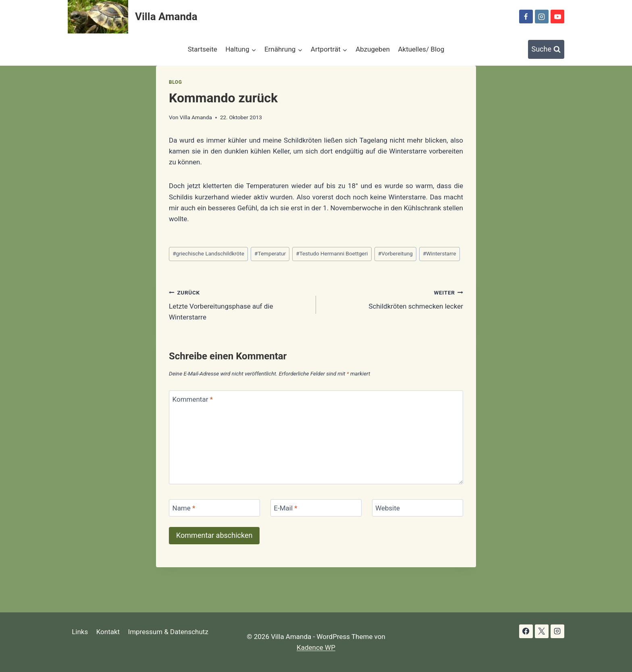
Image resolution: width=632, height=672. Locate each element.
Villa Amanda (196, 117)
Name (184, 508)
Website (388, 508)
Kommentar (193, 399)
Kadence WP (316, 647)
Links (80, 632)
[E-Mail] (316, 508)
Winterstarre (440, 253)
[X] (542, 631)
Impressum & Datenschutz (168, 632)
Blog (175, 82)
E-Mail (285, 508)
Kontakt (108, 632)
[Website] (418, 508)
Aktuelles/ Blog (421, 49)
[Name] (214, 508)
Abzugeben (373, 49)
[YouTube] (557, 17)
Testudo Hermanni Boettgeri (332, 253)
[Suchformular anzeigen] (546, 49)
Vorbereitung (395, 253)
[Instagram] (542, 17)
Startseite (203, 49)
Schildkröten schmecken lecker (393, 299)
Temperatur (270, 253)
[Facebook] (526, 17)
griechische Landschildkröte (208, 253)
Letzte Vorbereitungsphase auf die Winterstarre (239, 304)
